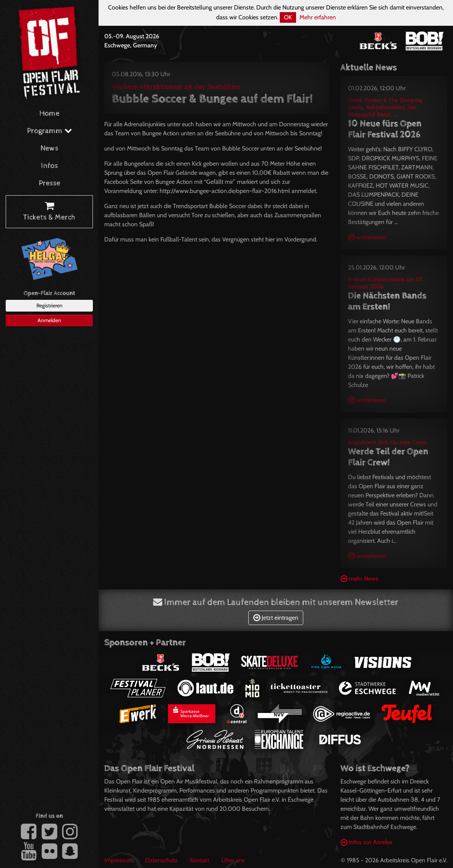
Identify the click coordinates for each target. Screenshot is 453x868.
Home (49, 114)
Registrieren (49, 306)
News (49, 148)
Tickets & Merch (49, 212)
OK (288, 17)
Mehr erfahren (318, 17)
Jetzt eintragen (276, 618)
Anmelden (49, 320)
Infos (49, 166)
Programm (49, 131)
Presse (49, 183)
